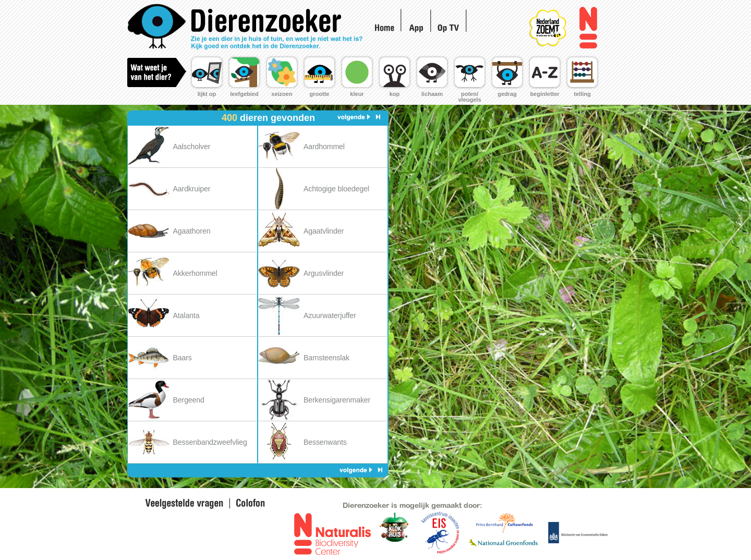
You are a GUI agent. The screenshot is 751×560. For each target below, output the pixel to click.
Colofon (249, 503)
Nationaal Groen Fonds (503, 544)
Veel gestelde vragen (184, 503)
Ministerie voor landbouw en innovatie (578, 532)
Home (247, 27)
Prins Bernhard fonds (504, 523)
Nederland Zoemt (559, 21)
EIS (395, 533)
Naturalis (588, 28)
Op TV (450, 27)
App (416, 28)
